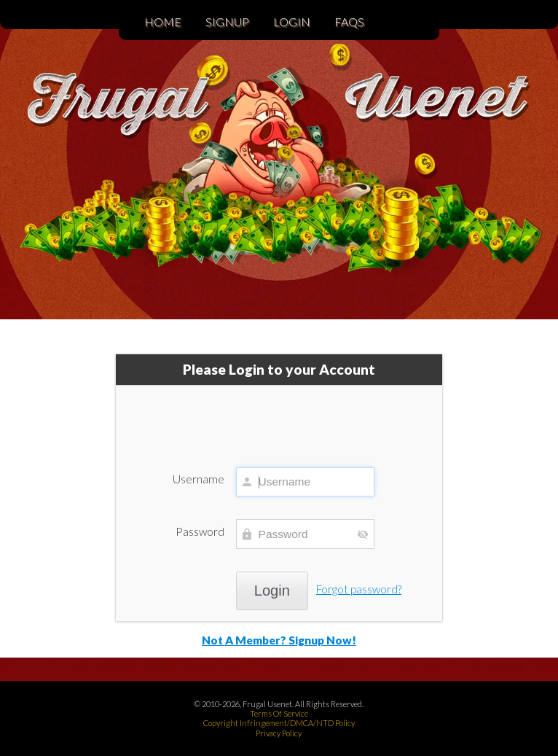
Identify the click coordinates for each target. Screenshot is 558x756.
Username (199, 479)
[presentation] (279, 419)
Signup (227, 22)
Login (292, 22)
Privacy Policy (279, 733)
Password (200, 531)
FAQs (349, 22)
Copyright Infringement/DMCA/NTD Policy (279, 723)
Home (163, 22)
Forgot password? (359, 589)
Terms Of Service (279, 713)
